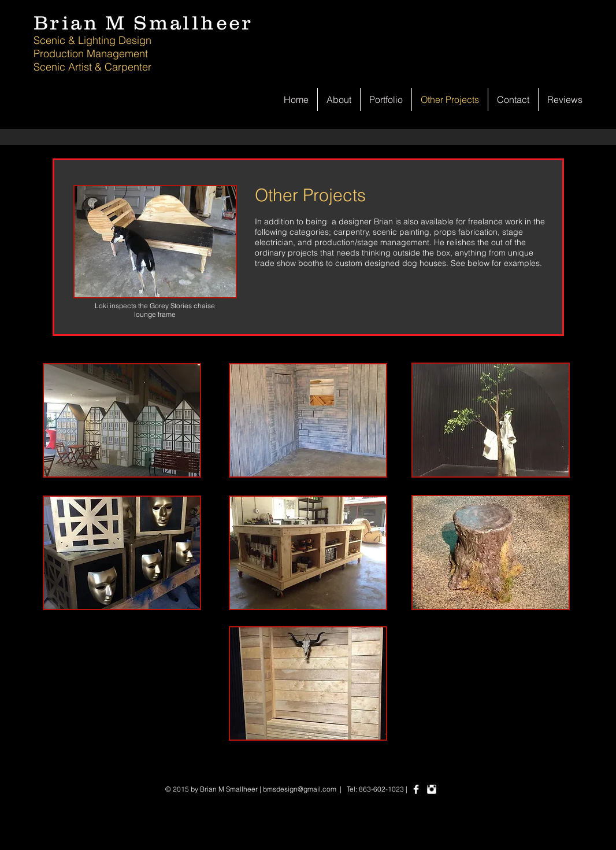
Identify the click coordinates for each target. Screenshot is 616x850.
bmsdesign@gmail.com (300, 789)
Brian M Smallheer (143, 23)
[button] (122, 420)
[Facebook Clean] (416, 789)
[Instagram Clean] (432, 789)
